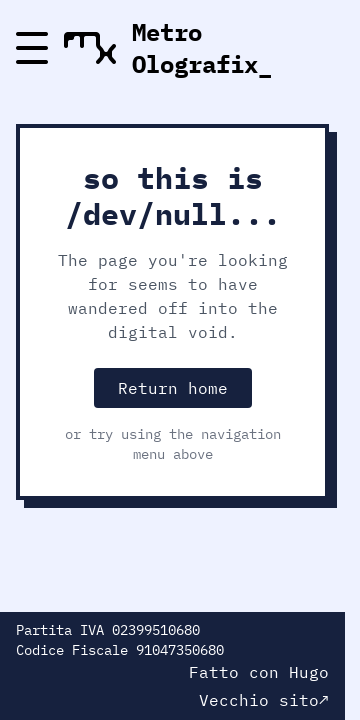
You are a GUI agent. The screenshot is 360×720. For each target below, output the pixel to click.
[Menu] (32, 48)
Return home (173, 388)
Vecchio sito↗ (264, 700)
